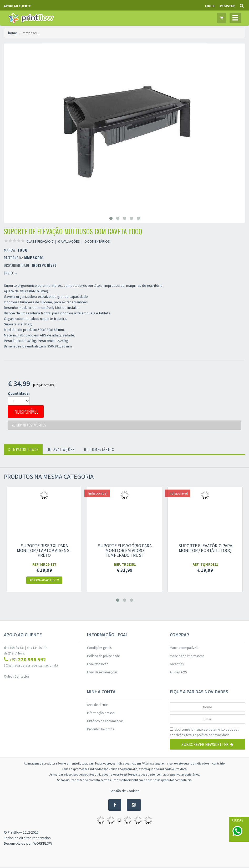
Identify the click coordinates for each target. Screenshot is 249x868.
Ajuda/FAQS (178, 673)
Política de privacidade (103, 657)
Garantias (177, 665)
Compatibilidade (23, 450)
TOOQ (22, 250)
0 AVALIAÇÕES (69, 241)
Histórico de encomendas (105, 722)
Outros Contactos (17, 677)
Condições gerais (99, 649)
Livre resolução (98, 665)
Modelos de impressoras (187, 657)
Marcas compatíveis (184, 649)
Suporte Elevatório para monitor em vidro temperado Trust (125, 551)
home (13, 33)
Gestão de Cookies (125, 792)
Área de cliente (97, 706)
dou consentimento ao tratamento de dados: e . (205, 733)
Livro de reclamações (102, 673)
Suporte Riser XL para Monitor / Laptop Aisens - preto (44, 551)
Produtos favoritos (100, 730)
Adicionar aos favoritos (30, 426)
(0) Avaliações (61, 450)
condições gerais (182, 736)
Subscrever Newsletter (207, 745)
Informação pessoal (101, 714)
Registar (227, 6)
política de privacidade (213, 736)
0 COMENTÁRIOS (97, 241)
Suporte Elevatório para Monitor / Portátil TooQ (205, 549)
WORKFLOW (43, 844)
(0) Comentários (98, 450)
